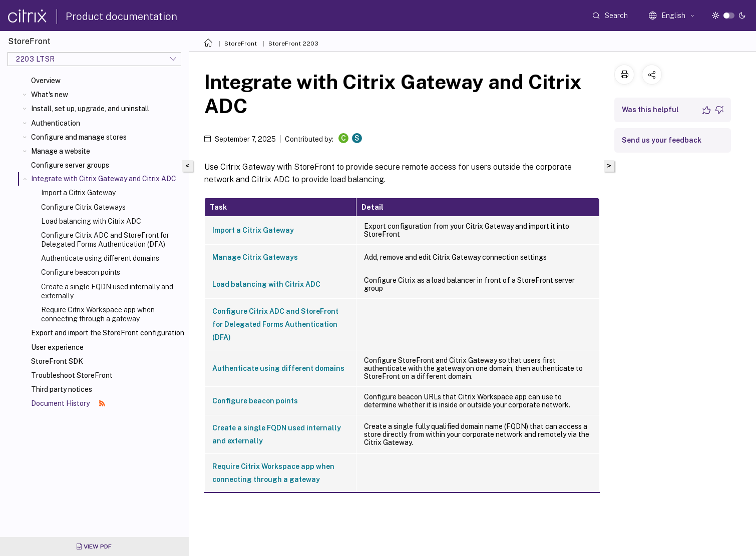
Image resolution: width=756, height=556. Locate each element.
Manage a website (61, 151)
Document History (68, 403)
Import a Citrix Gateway (78, 193)
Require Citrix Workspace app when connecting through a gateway (98, 314)
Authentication (56, 123)
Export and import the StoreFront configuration (108, 333)
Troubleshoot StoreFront (72, 375)
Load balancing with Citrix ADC (91, 221)
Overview (46, 81)
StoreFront (241, 44)
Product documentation (121, 17)
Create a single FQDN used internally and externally (107, 291)
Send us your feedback (662, 140)
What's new (50, 95)
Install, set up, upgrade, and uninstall (90, 109)
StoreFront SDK (57, 361)
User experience (57, 347)
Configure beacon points (81, 272)
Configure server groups (70, 165)
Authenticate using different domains (100, 258)
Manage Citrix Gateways (255, 257)
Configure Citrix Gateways (83, 207)
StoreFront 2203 (293, 44)
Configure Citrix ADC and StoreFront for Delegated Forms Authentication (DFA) (105, 240)
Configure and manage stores (79, 137)
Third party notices (62, 389)
